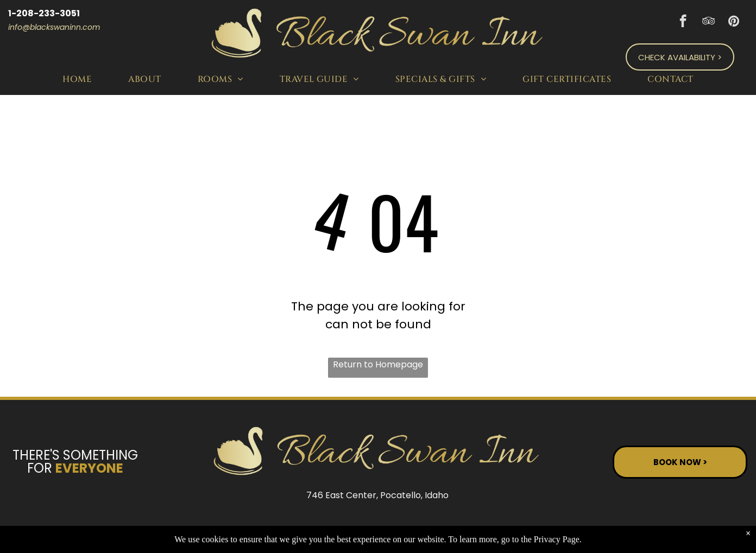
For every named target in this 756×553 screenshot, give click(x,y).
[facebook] (683, 22)
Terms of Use (642, 530)
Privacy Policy (552, 530)
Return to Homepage (378, 364)
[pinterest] (734, 22)
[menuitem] (79, 79)
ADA (710, 530)
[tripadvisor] (708, 22)
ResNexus (448, 530)
